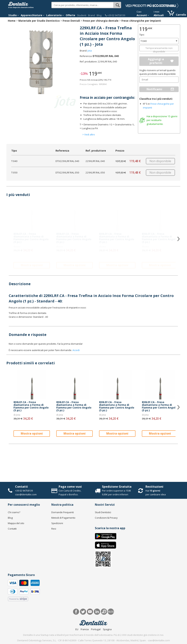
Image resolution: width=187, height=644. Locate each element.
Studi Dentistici (103, 512)
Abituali (159, 15)
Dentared (104, 612)
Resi (54, 529)
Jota (90, 51)
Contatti (21, 487)
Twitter (83, 612)
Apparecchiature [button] (33, 15)
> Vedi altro (89, 134)
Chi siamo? (14, 512)
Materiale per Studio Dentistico (39, 21)
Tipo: (142, 35)
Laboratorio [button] (55, 15)
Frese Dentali (71, 21)
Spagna (107, 629)
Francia (85, 629)
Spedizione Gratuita (117, 487)
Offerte (70, 15)
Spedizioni (57, 523)
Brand (91, 15)
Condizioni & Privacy (106, 518)
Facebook (76, 612)
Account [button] (143, 15)
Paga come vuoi (70, 487)
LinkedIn (97, 612)
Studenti (82, 15)
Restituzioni (154, 487)
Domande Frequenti (63, 512)
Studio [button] (14, 15)
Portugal (96, 629)
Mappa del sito (16, 523)
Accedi (76, 350)
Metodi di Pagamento (63, 518)
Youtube (90, 612)
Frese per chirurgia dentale (101, 21)
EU (77, 629)
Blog (99, 15)
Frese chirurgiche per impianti (141, 21)
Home (12, 21)
